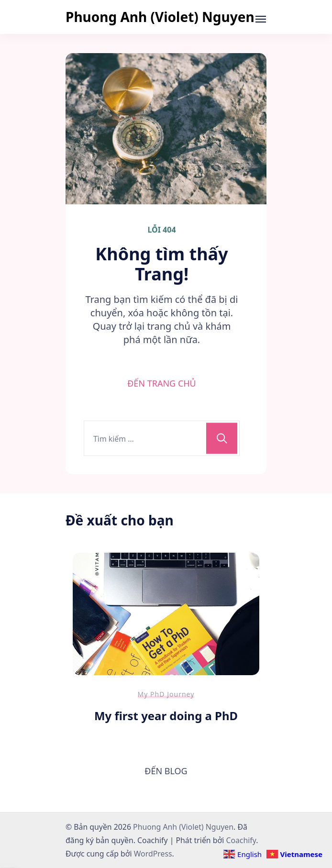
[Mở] (261, 19)
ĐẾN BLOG (166, 771)
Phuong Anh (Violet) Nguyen (160, 17)
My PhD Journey (166, 694)
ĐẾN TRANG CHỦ (162, 383)
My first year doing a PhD (166, 716)
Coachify (241, 840)
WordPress (153, 854)
